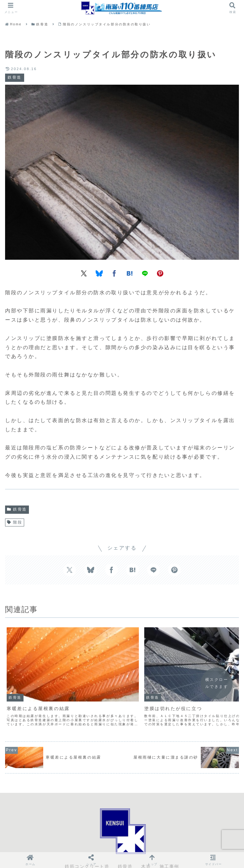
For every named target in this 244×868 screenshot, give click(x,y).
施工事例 (169, 841)
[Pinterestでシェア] (160, 273)
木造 (146, 841)
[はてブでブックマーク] (130, 273)
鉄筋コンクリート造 (87, 841)
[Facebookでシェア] (114, 273)
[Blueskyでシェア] (99, 273)
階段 (15, 522)
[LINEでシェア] (145, 273)
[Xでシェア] (84, 273)
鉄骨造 (17, 509)
